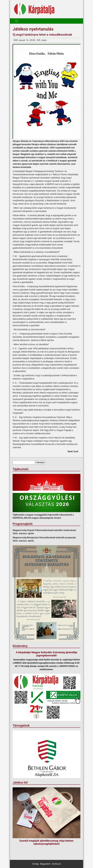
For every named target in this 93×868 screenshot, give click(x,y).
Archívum (56, 864)
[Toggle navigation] (16, 21)
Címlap (35, 864)
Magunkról (45, 864)
